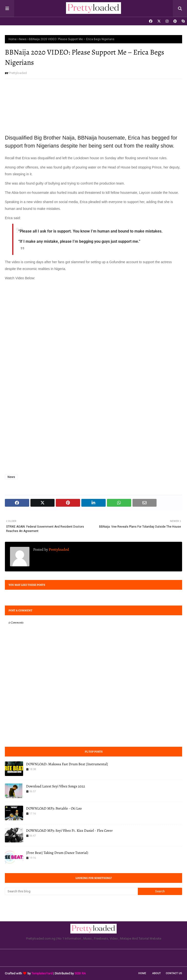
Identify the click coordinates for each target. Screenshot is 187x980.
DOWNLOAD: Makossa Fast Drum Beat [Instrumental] (67, 764)
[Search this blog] (71, 891)
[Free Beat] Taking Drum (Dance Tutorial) (57, 853)
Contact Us (174, 973)
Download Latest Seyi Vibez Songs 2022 (56, 786)
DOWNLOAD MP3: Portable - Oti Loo (54, 808)
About (157, 973)
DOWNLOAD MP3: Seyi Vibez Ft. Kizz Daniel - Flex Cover (69, 831)
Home (13, 39)
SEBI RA (80, 973)
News (23, 39)
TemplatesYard (42, 973)
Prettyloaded (18, 73)
